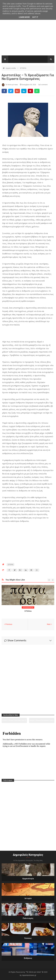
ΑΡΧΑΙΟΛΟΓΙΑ (28, 607)
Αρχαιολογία (28, 879)
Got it (35, 17)
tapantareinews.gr (29, 975)
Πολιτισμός (28, 918)
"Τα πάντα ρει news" (34, 972)
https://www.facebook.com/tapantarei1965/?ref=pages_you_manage (42, 721)
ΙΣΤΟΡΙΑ (23, 68)
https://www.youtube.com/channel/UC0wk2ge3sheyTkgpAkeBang (14, 721)
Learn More (24, 17)
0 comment (43, 85)
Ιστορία (28, 898)
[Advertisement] (28, 39)
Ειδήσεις (28, 958)
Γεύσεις (28, 938)
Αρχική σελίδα (11, 68)
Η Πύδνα (28, 611)
